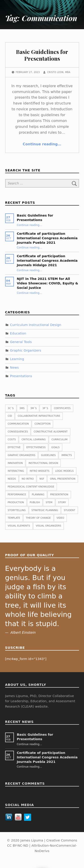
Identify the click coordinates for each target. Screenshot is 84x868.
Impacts (67, 455)
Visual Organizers (48, 526)
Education (18, 333)
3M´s (33, 408)
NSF (42, 479)
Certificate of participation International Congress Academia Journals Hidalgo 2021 (47, 261)
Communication (18, 424)
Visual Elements (19, 526)
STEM (49, 502)
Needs (12, 479)
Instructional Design (43, 463)
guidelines (48, 455)
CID (10, 416)
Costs (12, 440)
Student (70, 510)
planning (38, 495)
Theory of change (38, 518)
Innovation (15, 463)
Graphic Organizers (26, 350)
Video (60, 518)
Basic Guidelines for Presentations (42, 55)
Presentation (59, 495)
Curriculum (60, 440)
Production (16, 502)
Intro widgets (40, 471)
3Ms (22, 408)
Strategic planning (45, 510)
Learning (17, 359)
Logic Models (64, 471)
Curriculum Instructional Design (36, 325)
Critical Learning (34, 440)
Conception (42, 424)
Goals (55, 447)
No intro (28, 479)
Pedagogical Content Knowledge (31, 487)
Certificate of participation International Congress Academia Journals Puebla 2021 (47, 238)
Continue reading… (42, 144)
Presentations (21, 376)
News (14, 368)
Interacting (16, 471)
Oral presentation (63, 479)
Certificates (62, 408)
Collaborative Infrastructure (39, 416)
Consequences (18, 432)
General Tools (21, 342)
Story (62, 502)
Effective (14, 447)
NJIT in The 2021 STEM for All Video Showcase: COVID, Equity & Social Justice (47, 283)
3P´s (45, 408)
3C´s (11, 408)
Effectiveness (36, 447)
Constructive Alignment (51, 432)
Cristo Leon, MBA (59, 72)
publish (35, 502)
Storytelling (17, 510)
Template (14, 518)
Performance (17, 495)
